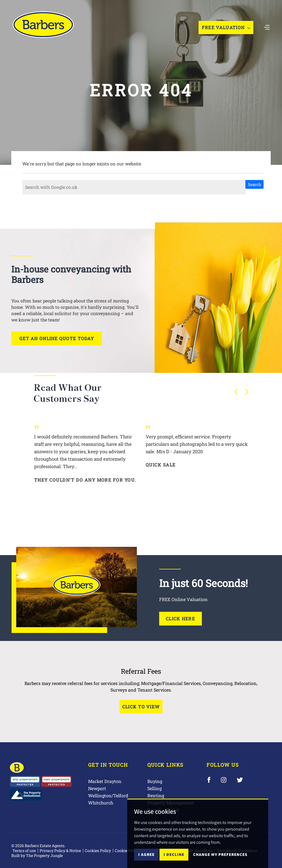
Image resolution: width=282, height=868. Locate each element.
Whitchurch (101, 803)
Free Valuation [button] (226, 27)
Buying (155, 781)
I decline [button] (174, 860)
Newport (97, 788)
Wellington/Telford (108, 795)
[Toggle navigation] (267, 27)
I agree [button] (146, 860)
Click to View (141, 707)
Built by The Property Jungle (37, 855)
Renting (156, 795)
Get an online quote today (57, 338)
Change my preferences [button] (220, 860)
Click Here (180, 619)
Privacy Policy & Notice (60, 851)
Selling (154, 788)
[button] (236, 392)
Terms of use (24, 851)
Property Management (171, 803)
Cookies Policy (98, 851)
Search (255, 184)
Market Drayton (105, 781)
